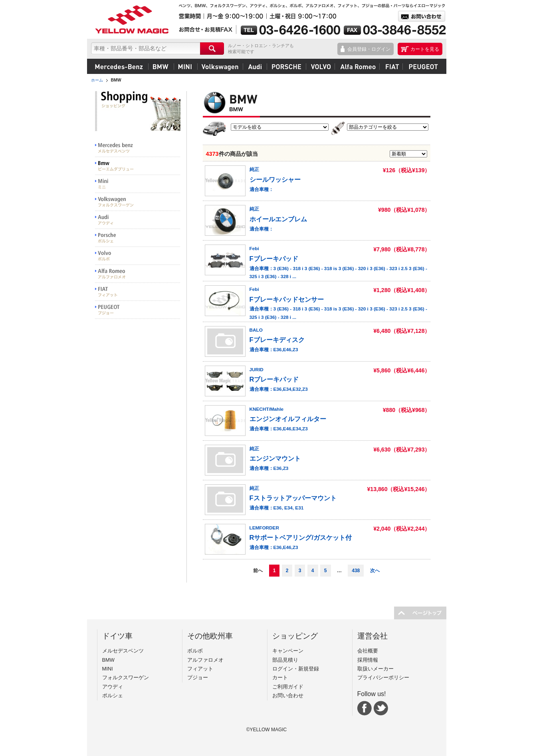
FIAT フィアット (138, 292)
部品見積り (285, 660)
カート (280, 677)
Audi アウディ (138, 220)
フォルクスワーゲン (220, 66)
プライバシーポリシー (383, 677)
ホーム (97, 80)
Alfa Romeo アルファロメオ (138, 274)
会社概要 (368, 651)
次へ (375, 571)
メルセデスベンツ (119, 66)
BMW (161, 66)
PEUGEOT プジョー (138, 310)
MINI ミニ (138, 184)
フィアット (391, 66)
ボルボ (320, 66)
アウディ (255, 66)
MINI (185, 66)
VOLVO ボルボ (138, 256)
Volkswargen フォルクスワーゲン (138, 202)
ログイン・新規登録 (296, 669)
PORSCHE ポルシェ (138, 238)
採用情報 (368, 660)
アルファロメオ (357, 66)
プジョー (422, 66)
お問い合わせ (288, 695)
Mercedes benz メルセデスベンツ (138, 148)
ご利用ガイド (288, 687)
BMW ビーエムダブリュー (138, 166)
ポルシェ (286, 66)
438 (356, 571)
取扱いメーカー (375, 669)
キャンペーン (288, 651)
